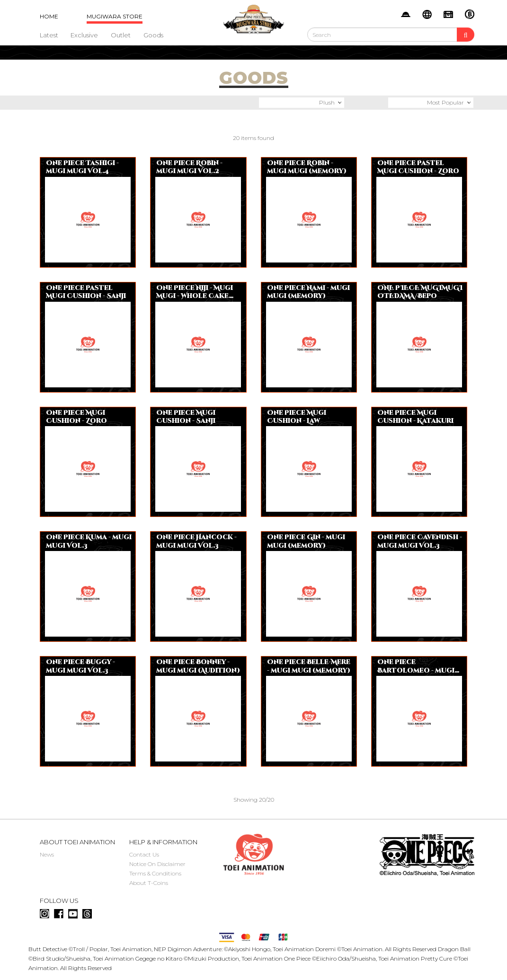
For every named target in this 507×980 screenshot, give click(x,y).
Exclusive (84, 35)
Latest (49, 35)
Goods (153, 35)
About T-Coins (149, 883)
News (47, 854)
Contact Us (144, 854)
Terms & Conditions (155, 873)
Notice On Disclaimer (157, 864)
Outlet (121, 35)
